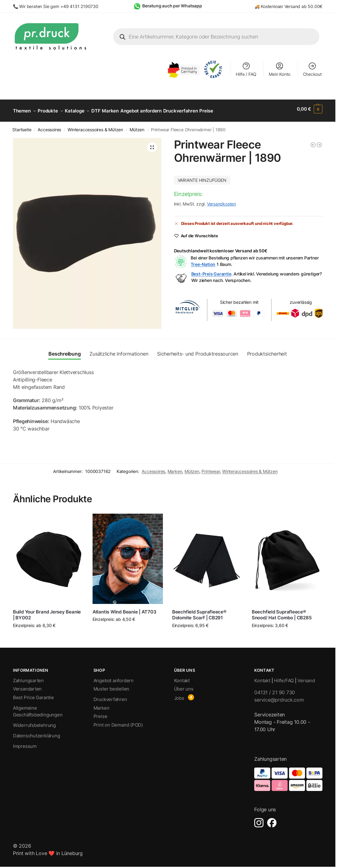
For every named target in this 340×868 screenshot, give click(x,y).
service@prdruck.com (279, 696)
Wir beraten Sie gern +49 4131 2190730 (59, 6)
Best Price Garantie (33, 694)
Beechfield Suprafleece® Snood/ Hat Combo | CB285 (282, 611)
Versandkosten (222, 200)
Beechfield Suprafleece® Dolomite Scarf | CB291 (199, 611)
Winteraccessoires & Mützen (95, 126)
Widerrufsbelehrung (34, 722)
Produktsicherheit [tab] (267, 350)
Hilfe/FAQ (284, 677)
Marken (175, 468)
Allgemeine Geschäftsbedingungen (38, 708)
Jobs (179, 695)
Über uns (184, 685)
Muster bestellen (111, 685)
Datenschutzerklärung (37, 732)
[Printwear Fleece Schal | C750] (319, 141)
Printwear (211, 468)
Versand (306, 677)
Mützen (137, 126)
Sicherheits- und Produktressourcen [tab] (198, 350)
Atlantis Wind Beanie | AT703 (124, 608)
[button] (310, 109)
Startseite (22, 126)
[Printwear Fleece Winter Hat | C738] (313, 141)
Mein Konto (280, 69)
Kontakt (182, 677)
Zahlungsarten (28, 677)
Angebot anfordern (114, 677)
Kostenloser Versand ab (284, 6)
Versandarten (27, 685)
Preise (100, 713)
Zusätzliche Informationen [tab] (119, 350)
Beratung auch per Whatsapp (172, 6)
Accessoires (49, 126)
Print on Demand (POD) (118, 721)
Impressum (25, 743)
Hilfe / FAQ (246, 69)
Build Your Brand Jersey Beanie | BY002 (47, 611)
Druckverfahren (110, 696)
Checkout (312, 69)
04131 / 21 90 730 (275, 689)
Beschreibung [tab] (64, 350)
